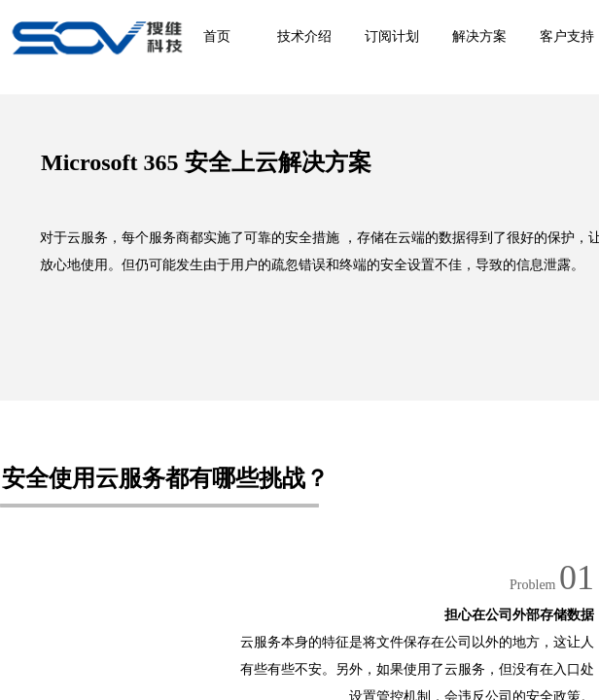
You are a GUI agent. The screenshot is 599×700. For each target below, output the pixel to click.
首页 (217, 36)
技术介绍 (304, 36)
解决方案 (479, 36)
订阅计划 (392, 36)
